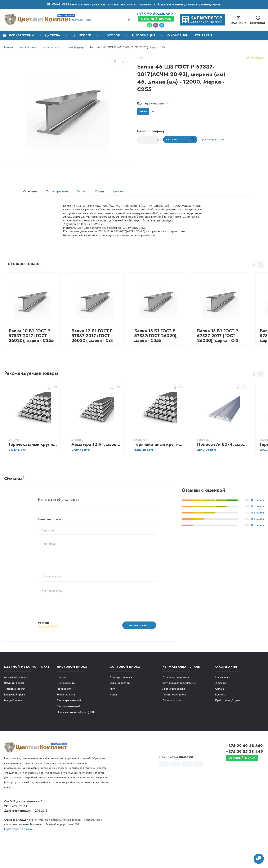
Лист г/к (62, 698)
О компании (178, 35)
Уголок (114, 35)
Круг (112, 710)
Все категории (18, 35)
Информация (144, 35)
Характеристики (57, 192)
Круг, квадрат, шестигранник (180, 704)
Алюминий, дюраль (16, 698)
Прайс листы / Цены (228, 721)
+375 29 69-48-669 (154, 14)
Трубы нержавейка (174, 715)
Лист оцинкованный (69, 727)
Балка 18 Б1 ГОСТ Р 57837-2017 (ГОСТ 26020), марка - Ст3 (218, 356)
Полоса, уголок (172, 721)
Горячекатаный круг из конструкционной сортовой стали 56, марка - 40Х (33, 465)
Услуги (99, 192)
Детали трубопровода (176, 698)
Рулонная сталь (66, 715)
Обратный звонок (156, 19)
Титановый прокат (15, 710)
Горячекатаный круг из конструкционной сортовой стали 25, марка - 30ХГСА (159, 465)
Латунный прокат (14, 704)
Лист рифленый (66, 704)
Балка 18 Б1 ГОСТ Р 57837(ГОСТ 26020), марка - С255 (156, 356)
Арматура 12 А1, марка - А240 (96, 465)
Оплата (81, 192)
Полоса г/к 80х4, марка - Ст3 (222, 465)
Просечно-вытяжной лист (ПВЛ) (76, 733)
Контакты (203, 35)
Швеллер (84, 35)
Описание (30, 192)
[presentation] (70, 629)
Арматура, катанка (121, 698)
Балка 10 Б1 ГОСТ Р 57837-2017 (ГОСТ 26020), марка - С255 (31, 356)
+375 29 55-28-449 (244, 773)
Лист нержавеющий (69, 721)
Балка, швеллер (120, 704)
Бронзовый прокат (15, 715)
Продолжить (137, 646)
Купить (180, 141)
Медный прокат (14, 721)
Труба (55, 35)
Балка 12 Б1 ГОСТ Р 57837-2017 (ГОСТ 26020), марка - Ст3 (92, 356)
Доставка (119, 192)
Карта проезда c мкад (19, 850)
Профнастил (64, 710)
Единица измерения (152, 103)
